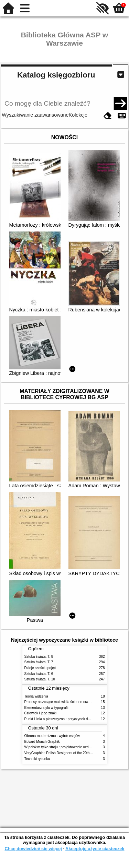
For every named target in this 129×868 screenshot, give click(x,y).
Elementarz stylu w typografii (46, 708)
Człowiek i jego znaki (41, 713)
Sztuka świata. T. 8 (39, 657)
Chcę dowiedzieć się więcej (33, 849)
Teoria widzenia (36, 696)
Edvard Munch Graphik (42, 742)
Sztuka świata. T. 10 (40, 679)
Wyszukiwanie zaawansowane (35, 115)
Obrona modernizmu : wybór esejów (52, 736)
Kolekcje (78, 115)
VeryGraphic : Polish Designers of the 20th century (63, 753)
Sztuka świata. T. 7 (39, 662)
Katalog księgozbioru (56, 75)
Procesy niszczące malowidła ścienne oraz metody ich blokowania (75, 702)
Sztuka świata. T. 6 (39, 674)
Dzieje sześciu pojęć (40, 668)
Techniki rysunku (37, 759)
